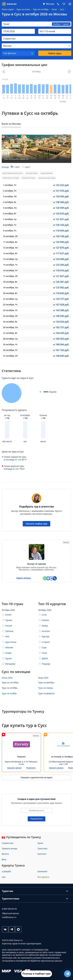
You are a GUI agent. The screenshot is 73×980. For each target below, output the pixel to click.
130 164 (62, 225)
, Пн (10, 208)
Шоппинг (42, 854)
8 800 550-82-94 (9, 909)
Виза (4, 859)
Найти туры (55, 53)
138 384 (62, 202)
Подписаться (36, 819)
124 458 (62, 259)
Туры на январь (46, 688)
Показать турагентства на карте (36, 777)
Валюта (5, 854)
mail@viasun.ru (9, 917)
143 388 (62, 310)
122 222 (62, 185)
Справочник (8, 843)
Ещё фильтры (10, 53)
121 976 (62, 191)
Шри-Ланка (11, 642)
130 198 (62, 236)
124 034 (62, 322)
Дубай (45, 658)
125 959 (62, 208)
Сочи (44, 615)
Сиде (44, 647)
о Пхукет (46, 642)
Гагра (44, 653)
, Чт (10, 185)
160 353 (62, 339)
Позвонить (31, 768)
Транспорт (43, 848)
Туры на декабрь (46, 682)
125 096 (62, 242)
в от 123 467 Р (15, 460)
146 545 (62, 316)
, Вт (10, 213)
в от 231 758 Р (14, 469)
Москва (50, 4)
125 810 (62, 214)
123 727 (62, 299)
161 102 (62, 350)
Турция (9, 620)
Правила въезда (9, 848)
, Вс (10, 202)
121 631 (62, 219)
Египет (8, 615)
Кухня (40, 843)
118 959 (62, 231)
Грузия (8, 658)
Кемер (45, 626)
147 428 (62, 305)
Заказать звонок (14, 768)
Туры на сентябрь (10, 682)
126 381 (62, 282)
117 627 (62, 253)
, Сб (10, 196)
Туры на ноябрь (9, 693)
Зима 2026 (43, 678)
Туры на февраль (46, 693)
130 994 (62, 196)
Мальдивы (10, 664)
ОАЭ (7, 636)
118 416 (62, 270)
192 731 (62, 327)
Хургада (46, 636)
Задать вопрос (24, 578)
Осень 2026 (7, 678)
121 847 (62, 276)
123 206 (62, 265)
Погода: (16, 167)
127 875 (62, 248)
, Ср (10, 219)
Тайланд (9, 631)
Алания (45, 620)
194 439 (62, 333)
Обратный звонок (11, 913)
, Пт (10, 191)
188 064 (62, 344)
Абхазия (9, 647)
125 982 (62, 288)
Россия (9, 626)
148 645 (62, 356)
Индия (8, 653)
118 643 (62, 293)
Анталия (46, 631)
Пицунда (46, 664)
